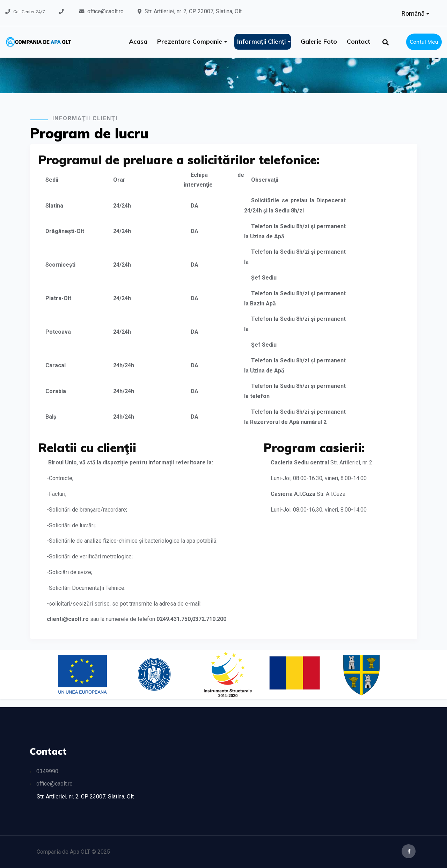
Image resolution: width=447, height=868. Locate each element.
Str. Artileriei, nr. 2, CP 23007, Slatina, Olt (193, 11)
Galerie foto (319, 41)
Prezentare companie (190, 41)
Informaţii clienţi (262, 41)
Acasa (138, 41)
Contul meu (424, 42)
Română (414, 13)
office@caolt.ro (105, 11)
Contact (358, 41)
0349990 (47, 771)
